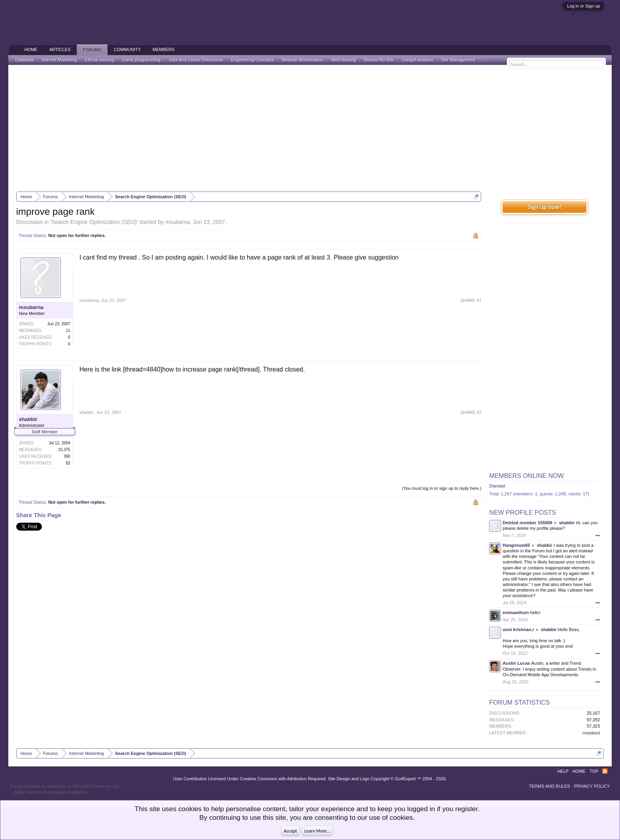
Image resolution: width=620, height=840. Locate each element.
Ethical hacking (99, 60)
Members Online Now (526, 476)
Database (25, 60)
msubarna (178, 222)
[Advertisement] (310, 128)
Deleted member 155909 (527, 523)
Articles (60, 49)
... (485, 60)
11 (68, 331)
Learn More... (318, 831)
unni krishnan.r (518, 630)
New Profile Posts (523, 513)
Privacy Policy (592, 786)
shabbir (28, 419)
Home (31, 49)
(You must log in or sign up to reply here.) (442, 488)
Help (563, 771)
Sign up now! (544, 207)
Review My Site (379, 60)
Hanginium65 (516, 545)
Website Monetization (303, 60)
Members (164, 49)
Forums (92, 50)
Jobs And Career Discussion (196, 60)
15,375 (64, 450)
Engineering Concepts (252, 60)
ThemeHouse (102, 792)
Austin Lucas (516, 663)
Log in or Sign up (583, 6)
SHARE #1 (471, 300)
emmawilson (516, 612)
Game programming (141, 60)
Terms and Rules (550, 786)
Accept (290, 831)
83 (68, 463)
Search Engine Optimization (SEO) (94, 222)
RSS (605, 771)
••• (598, 535)
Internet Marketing (60, 60)
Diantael (497, 486)
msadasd (591, 733)
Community (127, 49)
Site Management (458, 60)
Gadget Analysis (418, 60)
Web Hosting (344, 60)
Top (594, 771)
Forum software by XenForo (65, 786)
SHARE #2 (471, 412)
